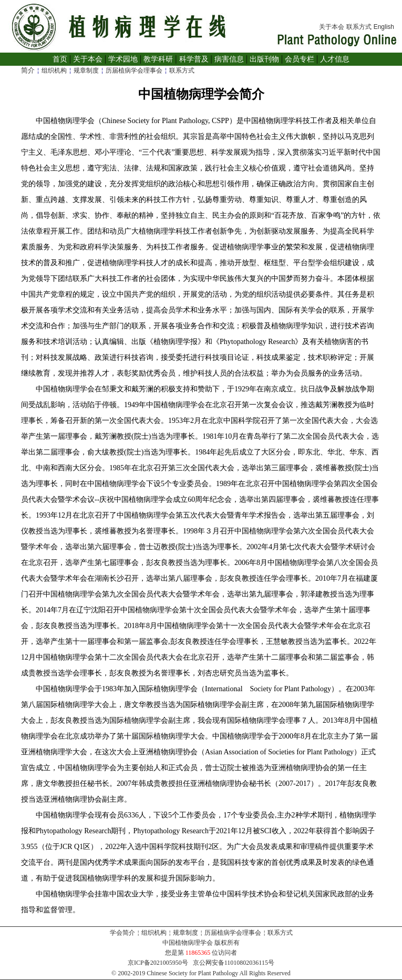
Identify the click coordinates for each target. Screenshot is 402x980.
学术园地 (123, 59)
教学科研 (158, 59)
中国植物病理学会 (188, 943)
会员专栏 (300, 59)
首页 (60, 59)
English (384, 27)
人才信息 (335, 59)
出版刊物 (264, 59)
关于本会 (332, 27)
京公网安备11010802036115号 (234, 963)
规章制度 (86, 70)
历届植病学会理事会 (134, 70)
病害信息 (229, 59)
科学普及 (194, 59)
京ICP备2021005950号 (158, 963)
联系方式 (359, 27)
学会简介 (122, 933)
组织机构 (54, 70)
